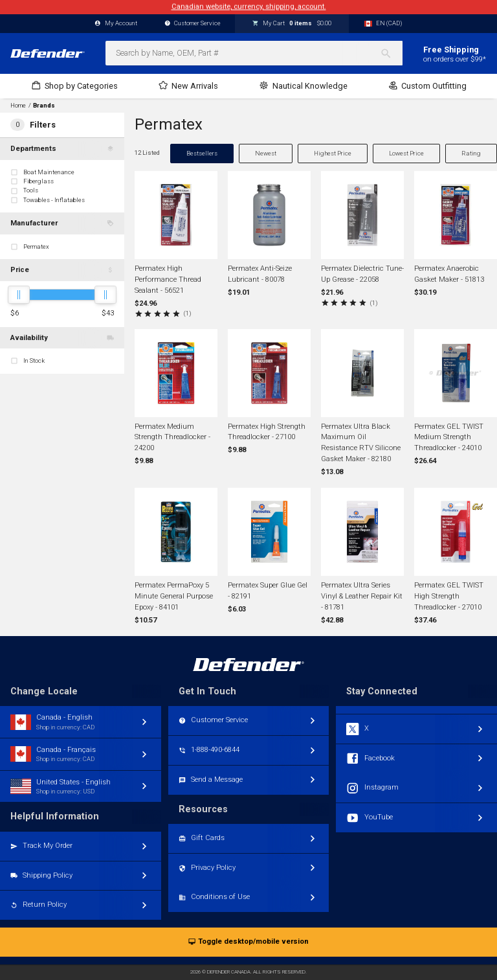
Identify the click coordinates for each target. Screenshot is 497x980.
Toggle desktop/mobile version (248, 942)
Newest (266, 153)
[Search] (391, 53)
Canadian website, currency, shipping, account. (249, 7)
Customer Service (193, 24)
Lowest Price (406, 153)
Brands (44, 106)
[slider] (19, 295)
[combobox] (254, 53)
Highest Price (333, 153)
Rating (471, 153)
